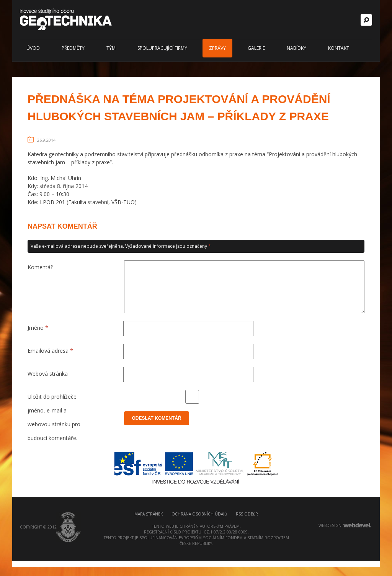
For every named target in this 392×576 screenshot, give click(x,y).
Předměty (73, 48)
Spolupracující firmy (162, 48)
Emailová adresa (50, 360)
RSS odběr (247, 529)
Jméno (38, 337)
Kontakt (339, 48)
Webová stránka (48, 383)
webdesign (330, 541)
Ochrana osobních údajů (199, 529)
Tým (111, 48)
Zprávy (217, 48)
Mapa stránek (149, 529)
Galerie (256, 48)
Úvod (33, 48)
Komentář (40, 267)
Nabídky (296, 48)
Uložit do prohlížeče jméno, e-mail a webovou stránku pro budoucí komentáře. (54, 407)
